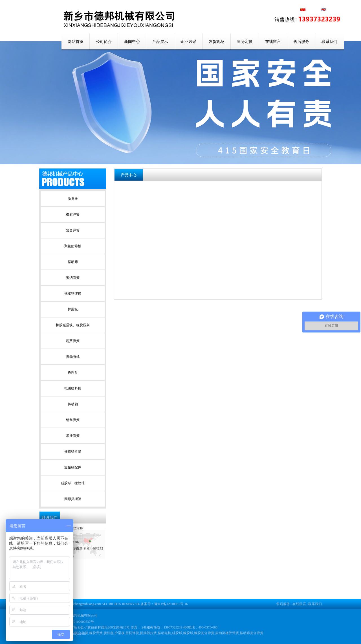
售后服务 (301, 42)
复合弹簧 (73, 230)
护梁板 (73, 309)
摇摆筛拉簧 (73, 452)
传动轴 (73, 404)
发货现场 (217, 42)
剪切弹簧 (73, 278)
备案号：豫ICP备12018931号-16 (164, 604)
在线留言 (273, 42)
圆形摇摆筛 (73, 499)
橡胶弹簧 (73, 214)
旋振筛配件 (73, 467)
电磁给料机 (73, 388)
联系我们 (329, 42)
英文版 (329, 10)
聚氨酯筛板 (73, 246)
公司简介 (104, 42)
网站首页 (76, 42)
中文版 (314, 10)
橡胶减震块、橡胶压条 (73, 325)
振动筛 (73, 262)
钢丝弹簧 (73, 420)
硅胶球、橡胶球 (73, 483)
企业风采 (188, 42)
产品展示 (160, 42)
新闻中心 (132, 42)
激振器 (73, 199)
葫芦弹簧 (73, 341)
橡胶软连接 (73, 293)
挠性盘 (73, 373)
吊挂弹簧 (73, 436)
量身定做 (245, 42)
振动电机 (73, 357)
